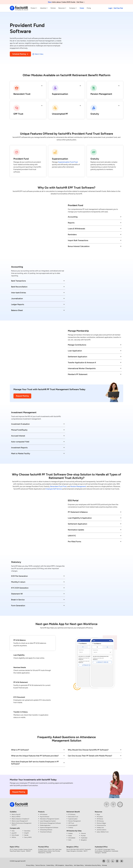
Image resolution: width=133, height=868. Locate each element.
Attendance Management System (50, 819)
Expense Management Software (49, 828)
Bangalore (84, 840)
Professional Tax (101, 825)
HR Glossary (100, 821)
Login (110, 8)
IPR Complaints (60, 865)
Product (34, 8)
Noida (70, 836)
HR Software (44, 814)
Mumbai (83, 836)
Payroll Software (45, 817)
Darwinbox (27, 831)
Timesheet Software (46, 832)
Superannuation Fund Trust (68, 162)
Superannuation (73, 819)
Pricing (89, 8)
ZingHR (26, 833)
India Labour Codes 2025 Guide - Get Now (67, 2)
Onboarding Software (46, 830)
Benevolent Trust (73, 817)
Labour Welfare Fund (103, 832)
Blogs (98, 814)
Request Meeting (22, 396)
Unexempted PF (73, 825)
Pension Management (78, 486)
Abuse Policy (69, 865)
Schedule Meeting (20, 54)
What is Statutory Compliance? (20, 819)
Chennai (83, 833)
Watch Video (38, 54)
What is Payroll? (16, 814)
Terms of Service (40, 865)
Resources (62, 8)
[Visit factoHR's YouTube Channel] (122, 861)
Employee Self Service (54, 489)
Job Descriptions (101, 830)
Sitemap (104, 865)
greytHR (14, 833)
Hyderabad (84, 838)
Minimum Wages (101, 823)
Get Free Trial (118, 8)
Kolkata (70, 833)
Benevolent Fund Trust (58, 486)
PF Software (72, 814)
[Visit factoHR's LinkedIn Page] (113, 861)
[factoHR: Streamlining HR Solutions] (19, 8)
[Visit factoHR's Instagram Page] (117, 861)
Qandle (26, 835)
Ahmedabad (72, 838)
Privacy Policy (30, 865)
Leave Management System (48, 821)
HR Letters (100, 817)
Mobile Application (45, 825)
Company (73, 8)
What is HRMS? (16, 817)
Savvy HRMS (28, 837)
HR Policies (100, 819)
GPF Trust (71, 823)
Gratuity (71, 828)
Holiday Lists (100, 828)
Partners (53, 8)
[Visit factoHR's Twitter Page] (108, 861)
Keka (13, 831)
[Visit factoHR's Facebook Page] (104, 861)
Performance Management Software (50, 823)
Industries (44, 8)
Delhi (70, 840)
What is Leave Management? (20, 821)
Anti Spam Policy (79, 865)
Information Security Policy (93, 865)
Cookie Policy (50, 865)
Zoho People (15, 835)
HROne (14, 837)
